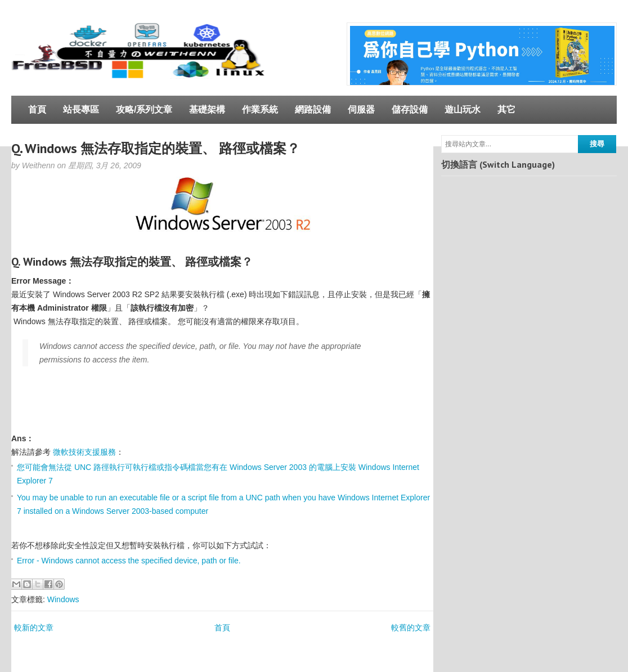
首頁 (37, 109)
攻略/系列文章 (144, 109)
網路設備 (313, 109)
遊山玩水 (463, 109)
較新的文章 (34, 628)
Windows (63, 599)
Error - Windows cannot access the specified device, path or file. (129, 561)
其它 (506, 109)
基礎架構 (207, 109)
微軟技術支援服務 (84, 452)
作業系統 (260, 109)
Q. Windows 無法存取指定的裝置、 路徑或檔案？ (156, 148)
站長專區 (81, 109)
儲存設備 (410, 109)
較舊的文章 (411, 628)
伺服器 (361, 109)
